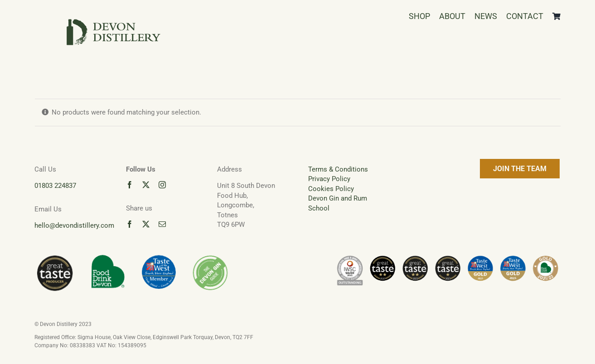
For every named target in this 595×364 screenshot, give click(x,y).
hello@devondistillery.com (74, 225)
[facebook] (130, 185)
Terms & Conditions (338, 169)
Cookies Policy (331, 189)
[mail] (162, 224)
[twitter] (146, 185)
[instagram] (162, 185)
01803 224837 (55, 186)
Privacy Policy (329, 179)
